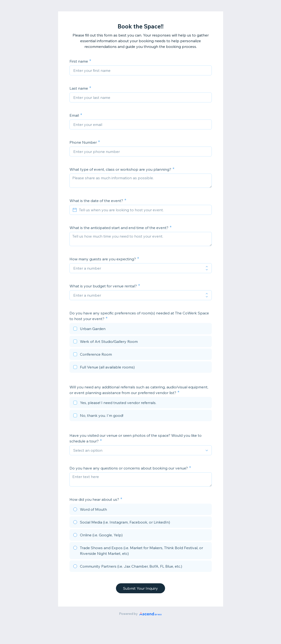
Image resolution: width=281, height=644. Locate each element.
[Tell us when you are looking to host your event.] (143, 210)
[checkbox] (141, 329)
